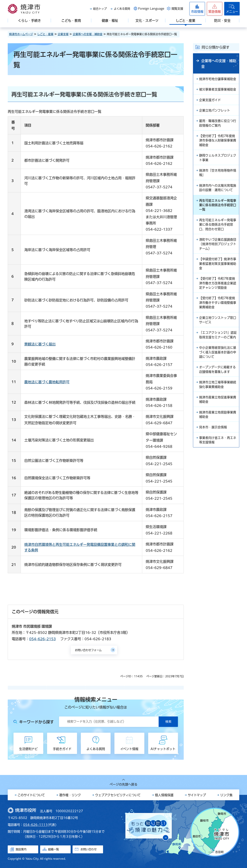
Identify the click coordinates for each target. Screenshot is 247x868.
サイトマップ (197, 795)
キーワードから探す (36, 722)
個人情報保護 (164, 795)
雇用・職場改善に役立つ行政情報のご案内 (218, 124)
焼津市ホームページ (21, 34)
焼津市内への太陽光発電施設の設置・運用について (218, 190)
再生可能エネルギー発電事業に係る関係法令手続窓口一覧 (218, 207)
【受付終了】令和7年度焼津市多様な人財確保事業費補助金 (218, 141)
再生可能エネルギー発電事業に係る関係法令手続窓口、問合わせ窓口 (218, 227)
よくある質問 (122, 9)
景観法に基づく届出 (40, 344)
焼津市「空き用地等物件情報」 (218, 174)
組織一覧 (53, 849)
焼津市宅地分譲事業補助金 (218, 79)
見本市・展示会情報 (213, 433)
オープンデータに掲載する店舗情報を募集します (217, 374)
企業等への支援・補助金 (88, 34)
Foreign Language (151, 9)
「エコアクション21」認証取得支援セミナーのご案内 (218, 339)
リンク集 (226, 795)
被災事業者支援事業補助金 (218, 90)
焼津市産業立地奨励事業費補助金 (218, 420)
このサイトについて (31, 795)
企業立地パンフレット (215, 111)
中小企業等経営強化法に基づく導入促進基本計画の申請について (218, 357)
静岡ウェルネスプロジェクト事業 (218, 159)
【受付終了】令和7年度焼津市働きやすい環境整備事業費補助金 (218, 307)
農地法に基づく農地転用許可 (47, 382)
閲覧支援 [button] (177, 9)
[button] (215, 9)
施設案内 (21, 849)
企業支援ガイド (210, 100)
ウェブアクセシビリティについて (118, 795)
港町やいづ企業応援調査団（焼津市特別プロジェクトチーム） (218, 247)
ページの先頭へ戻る (123, 784)
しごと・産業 (45, 34)
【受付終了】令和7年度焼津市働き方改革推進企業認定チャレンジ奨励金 (218, 287)
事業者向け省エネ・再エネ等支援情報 (218, 446)
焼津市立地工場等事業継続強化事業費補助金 (218, 390)
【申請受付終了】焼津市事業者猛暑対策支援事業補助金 (218, 267)
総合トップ (100, 9)
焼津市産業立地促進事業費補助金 (218, 405)
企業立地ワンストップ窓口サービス (218, 324)
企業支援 (63, 34)
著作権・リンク (70, 795)
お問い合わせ (89, 849)
